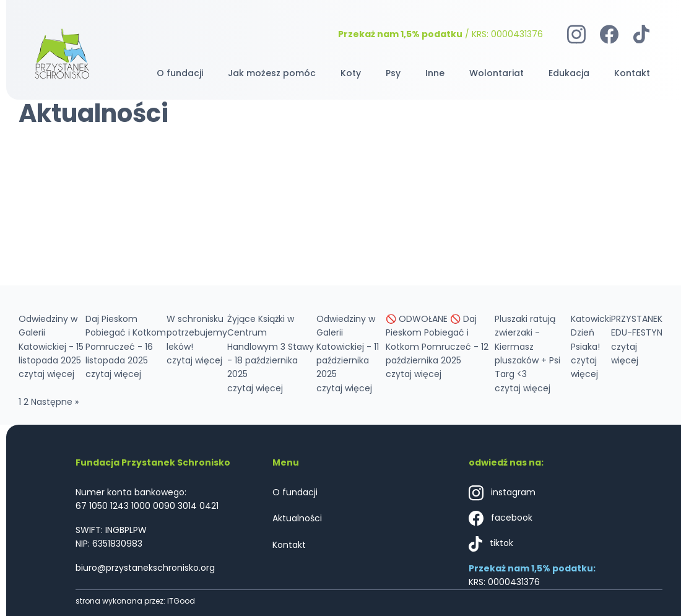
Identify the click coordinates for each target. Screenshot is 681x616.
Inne (435, 73)
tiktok (491, 544)
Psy (393, 73)
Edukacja (569, 73)
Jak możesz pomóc (272, 73)
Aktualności (297, 518)
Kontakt (632, 73)
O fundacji (180, 73)
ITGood (181, 601)
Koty (351, 73)
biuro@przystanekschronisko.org (145, 568)
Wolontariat (497, 73)
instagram (502, 493)
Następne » (55, 402)
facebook (500, 518)
